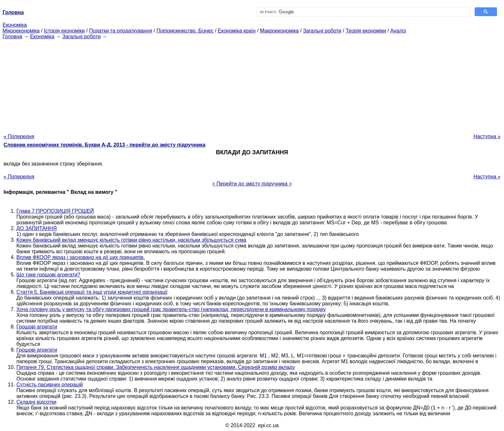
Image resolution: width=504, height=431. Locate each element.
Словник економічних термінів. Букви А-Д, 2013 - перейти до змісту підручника (104, 145)
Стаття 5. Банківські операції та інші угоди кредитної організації (92, 292)
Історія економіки (64, 31)
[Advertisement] (252, 85)
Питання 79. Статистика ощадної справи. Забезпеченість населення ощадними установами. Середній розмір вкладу (156, 367)
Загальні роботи (322, 31)
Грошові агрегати (37, 327)
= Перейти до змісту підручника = (252, 184)
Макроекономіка (279, 31)
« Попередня (19, 136)
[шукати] (363, 12)
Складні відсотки (36, 402)
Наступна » (487, 136)
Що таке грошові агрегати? (48, 275)
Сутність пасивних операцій (50, 385)
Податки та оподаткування (121, 31)
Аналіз (398, 31)
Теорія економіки (366, 31)
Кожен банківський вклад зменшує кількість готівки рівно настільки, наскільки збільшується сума (131, 240)
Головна (12, 36)
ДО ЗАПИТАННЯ (36, 228)
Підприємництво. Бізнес (185, 31)
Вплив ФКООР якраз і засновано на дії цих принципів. (81, 257)
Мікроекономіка (21, 31)
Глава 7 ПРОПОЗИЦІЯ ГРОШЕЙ (55, 211)
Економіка (15, 25)
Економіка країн (237, 31)
